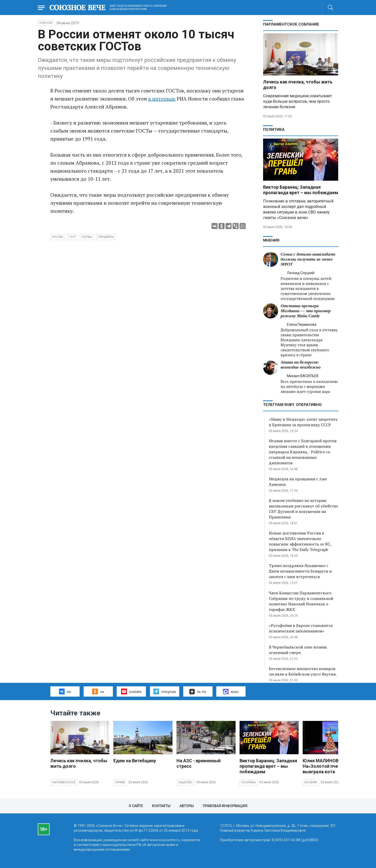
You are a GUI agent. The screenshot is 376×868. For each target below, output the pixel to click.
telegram (165, 691)
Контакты (161, 806)
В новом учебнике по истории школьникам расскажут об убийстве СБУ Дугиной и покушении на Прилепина (304, 509)
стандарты (106, 237)
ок (98, 691)
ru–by (198, 692)
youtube (131, 691)
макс (231, 692)
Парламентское (64, 782)
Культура (311, 782)
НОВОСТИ (46, 23)
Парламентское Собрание (291, 24)
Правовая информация (225, 806)
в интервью (162, 99)
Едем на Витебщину (135, 761)
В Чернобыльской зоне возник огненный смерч (298, 650)
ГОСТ (72, 237)
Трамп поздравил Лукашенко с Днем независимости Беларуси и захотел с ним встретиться (300, 571)
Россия (57, 237)
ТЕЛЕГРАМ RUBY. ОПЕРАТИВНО (292, 405)
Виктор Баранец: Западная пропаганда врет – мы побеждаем (301, 190)
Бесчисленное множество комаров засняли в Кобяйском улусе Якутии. (303, 671)
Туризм (120, 782)
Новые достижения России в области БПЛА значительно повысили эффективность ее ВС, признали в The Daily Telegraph (300, 541)
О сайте (136, 806)
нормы (87, 237)
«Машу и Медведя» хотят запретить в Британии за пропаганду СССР (303, 422)
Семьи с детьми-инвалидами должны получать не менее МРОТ (308, 259)
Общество (185, 782)
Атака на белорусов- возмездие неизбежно (301, 365)
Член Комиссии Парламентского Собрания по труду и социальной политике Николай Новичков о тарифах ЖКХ (301, 601)
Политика (274, 130)
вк (65, 691)
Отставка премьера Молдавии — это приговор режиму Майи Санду (306, 311)
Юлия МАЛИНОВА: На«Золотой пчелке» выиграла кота (325, 766)
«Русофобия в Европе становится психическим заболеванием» (301, 628)
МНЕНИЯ (271, 240)
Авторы (187, 806)
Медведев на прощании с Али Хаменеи (298, 482)
